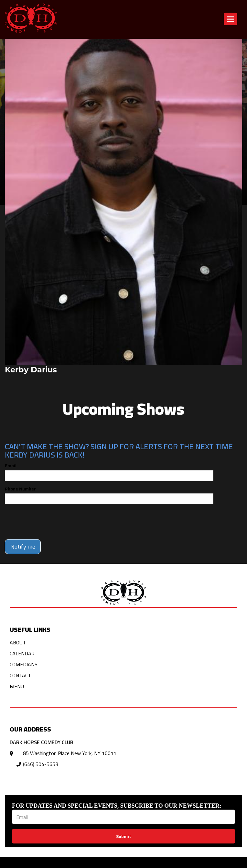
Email (11, 466)
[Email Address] (124, 817)
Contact (20, 675)
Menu (17, 686)
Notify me (23, 546)
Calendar (22, 653)
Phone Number (20, 489)
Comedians (24, 664)
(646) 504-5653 (41, 764)
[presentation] (54, 522)
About (18, 642)
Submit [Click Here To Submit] (124, 836)
